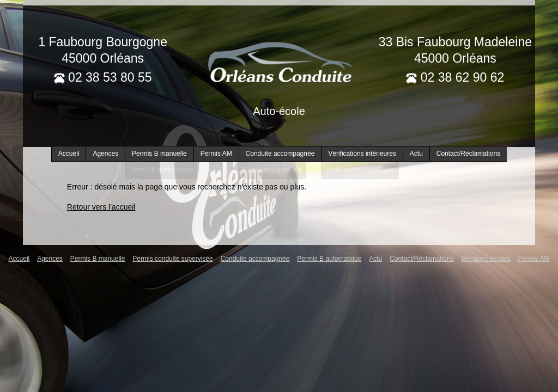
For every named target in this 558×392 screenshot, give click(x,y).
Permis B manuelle (159, 154)
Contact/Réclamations (468, 154)
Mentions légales (486, 259)
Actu (416, 154)
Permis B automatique (329, 259)
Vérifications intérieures (362, 154)
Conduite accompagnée (280, 154)
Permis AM (216, 154)
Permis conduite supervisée (172, 259)
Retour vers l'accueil (101, 207)
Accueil (69, 154)
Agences (105, 154)
